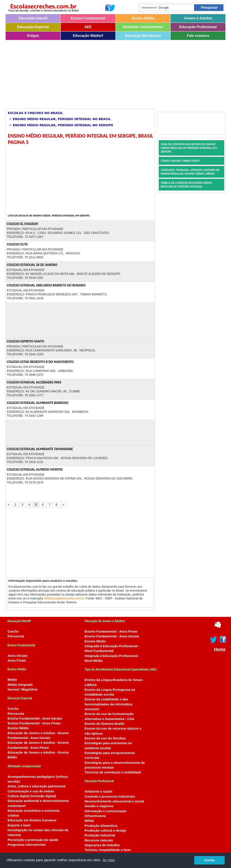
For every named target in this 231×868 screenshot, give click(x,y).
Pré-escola (16, 636)
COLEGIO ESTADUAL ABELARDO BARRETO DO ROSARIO (46, 285)
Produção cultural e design (105, 831)
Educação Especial (33, 27)
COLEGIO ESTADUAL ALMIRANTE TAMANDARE (40, 449)
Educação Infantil (33, 18)
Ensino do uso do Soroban (105, 738)
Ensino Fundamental (88, 18)
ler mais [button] (109, 860)
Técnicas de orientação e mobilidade (113, 772)
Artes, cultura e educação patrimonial (36, 786)
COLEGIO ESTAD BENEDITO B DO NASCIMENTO (40, 362)
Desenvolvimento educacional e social (114, 801)
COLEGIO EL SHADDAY (22, 224)
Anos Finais (17, 660)
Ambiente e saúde (99, 791)
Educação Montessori (143, 36)
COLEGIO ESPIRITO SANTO (25, 341)
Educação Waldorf (88, 36)
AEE (88, 27)
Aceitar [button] (210, 860)
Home (220, 649)
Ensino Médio (143, 18)
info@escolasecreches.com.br (64, 598)
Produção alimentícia (101, 826)
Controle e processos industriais (110, 797)
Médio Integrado (20, 685)
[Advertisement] (108, 73)
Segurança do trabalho (102, 845)
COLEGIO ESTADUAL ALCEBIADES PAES (34, 382)
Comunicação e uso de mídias (31, 791)
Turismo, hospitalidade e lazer (108, 850)
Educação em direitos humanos (32, 820)
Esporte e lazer (19, 825)
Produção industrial (100, 835)
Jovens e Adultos (198, 18)
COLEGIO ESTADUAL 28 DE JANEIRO (32, 265)
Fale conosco (198, 36)
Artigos (33, 36)
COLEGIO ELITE (17, 244)
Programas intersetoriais (27, 845)
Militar (89, 821)
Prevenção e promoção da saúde (33, 840)
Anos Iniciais (18, 656)
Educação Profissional (198, 27)
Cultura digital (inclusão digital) (32, 796)
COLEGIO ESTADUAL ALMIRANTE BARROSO (38, 403)
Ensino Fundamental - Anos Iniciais (35, 718)
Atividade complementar (143, 27)
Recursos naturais (99, 840)
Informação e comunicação (106, 811)
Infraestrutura (95, 816)
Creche (13, 631)
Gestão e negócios (99, 806)
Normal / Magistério (23, 689)
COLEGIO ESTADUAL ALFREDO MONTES (35, 469)
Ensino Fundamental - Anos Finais (34, 723)
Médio (12, 680)
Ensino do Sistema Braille (105, 724)
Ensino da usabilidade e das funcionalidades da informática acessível (109, 704)
